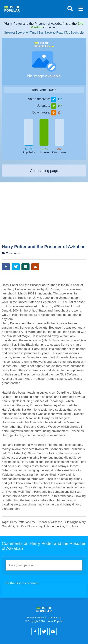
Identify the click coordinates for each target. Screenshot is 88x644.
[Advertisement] (44, 218)
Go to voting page (44, 171)
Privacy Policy (35, 617)
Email (35, 267)
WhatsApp (25, 267)
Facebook (6, 267)
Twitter (16, 267)
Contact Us (54, 617)
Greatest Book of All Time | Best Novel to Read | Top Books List (44, 33)
